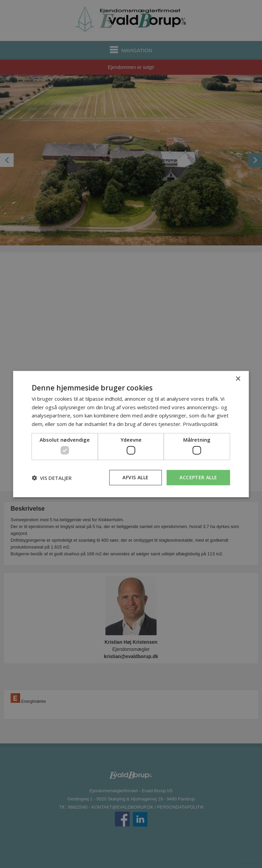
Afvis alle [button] (135, 477)
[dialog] (131, 434)
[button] (52, 478)
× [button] (238, 379)
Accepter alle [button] (198, 477)
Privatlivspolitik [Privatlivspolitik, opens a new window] (200, 424)
